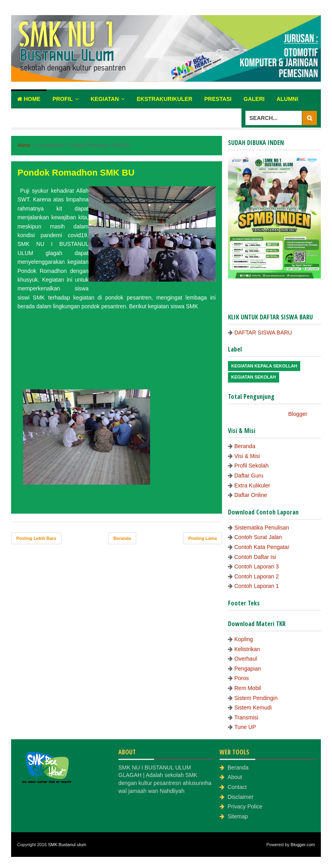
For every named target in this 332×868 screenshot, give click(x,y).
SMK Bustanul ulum (67, 845)
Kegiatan (105, 99)
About (235, 777)
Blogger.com (303, 845)
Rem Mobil (248, 688)
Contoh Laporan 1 (257, 586)
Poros (242, 678)
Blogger (298, 414)
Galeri (254, 99)
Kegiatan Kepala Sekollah (264, 366)
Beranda (122, 538)
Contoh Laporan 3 (257, 566)
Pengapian (248, 669)
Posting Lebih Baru (36, 538)
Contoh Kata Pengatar (262, 547)
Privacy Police (245, 806)
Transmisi (246, 717)
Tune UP (245, 727)
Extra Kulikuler (252, 485)
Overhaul (246, 659)
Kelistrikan (247, 649)
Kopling (244, 639)
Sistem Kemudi (253, 708)
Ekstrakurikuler (164, 99)
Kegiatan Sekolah (254, 377)
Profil (63, 99)
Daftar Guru (249, 476)
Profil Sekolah (251, 466)
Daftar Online (251, 495)
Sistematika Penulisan (262, 528)
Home (29, 99)
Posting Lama (203, 538)
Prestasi (218, 99)
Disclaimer (240, 797)
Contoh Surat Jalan (258, 537)
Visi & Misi (247, 456)
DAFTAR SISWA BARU (263, 333)
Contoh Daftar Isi (255, 557)
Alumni (287, 99)
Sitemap (238, 816)
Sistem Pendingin (256, 698)
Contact (237, 787)
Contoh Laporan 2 (257, 576)
